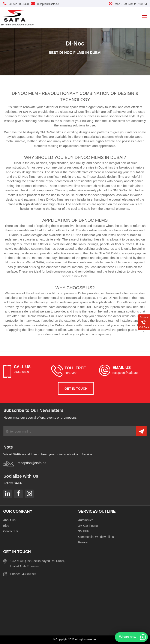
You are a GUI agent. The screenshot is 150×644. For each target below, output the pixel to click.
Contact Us (11, 531)
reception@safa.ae (45, 4)
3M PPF (84, 531)
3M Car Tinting (88, 526)
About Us (9, 520)
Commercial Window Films (96, 537)
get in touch (76, 388)
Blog (6, 526)
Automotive (86, 520)
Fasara (83, 542)
